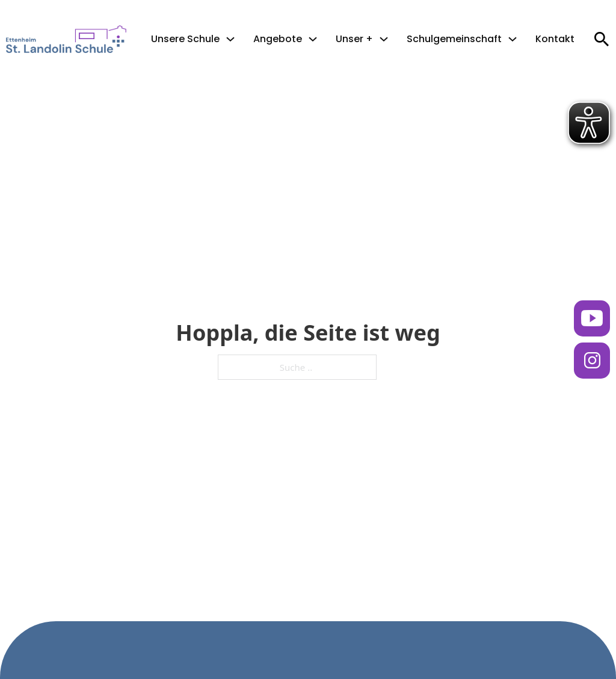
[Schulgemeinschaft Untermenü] (513, 39)
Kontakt (555, 39)
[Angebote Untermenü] (313, 39)
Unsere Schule (185, 39)
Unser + (354, 39)
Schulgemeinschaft (454, 39)
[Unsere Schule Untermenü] (230, 39)
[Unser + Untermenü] (384, 39)
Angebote (278, 39)
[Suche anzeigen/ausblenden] (601, 39)
